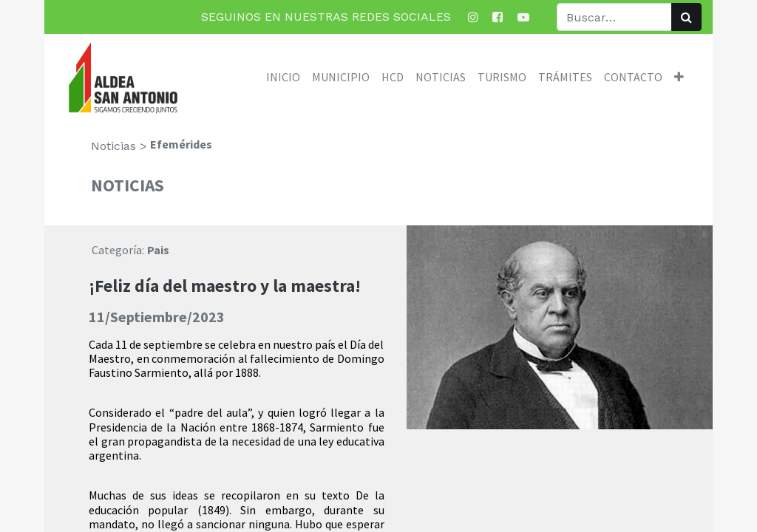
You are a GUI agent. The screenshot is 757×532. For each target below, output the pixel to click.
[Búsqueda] (686, 17)
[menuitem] (283, 77)
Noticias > (119, 146)
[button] (679, 77)
